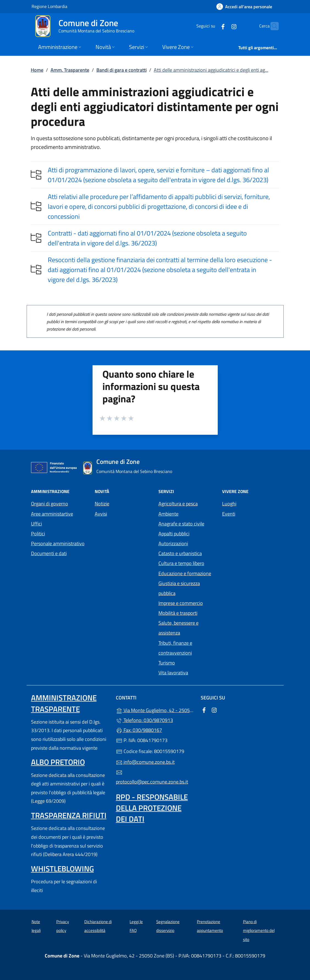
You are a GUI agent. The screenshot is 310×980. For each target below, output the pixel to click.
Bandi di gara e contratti (122, 70)
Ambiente (168, 514)
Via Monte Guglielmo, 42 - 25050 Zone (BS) (155, 710)
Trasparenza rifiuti (69, 815)
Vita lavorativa (173, 673)
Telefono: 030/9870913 (144, 720)
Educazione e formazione (185, 573)
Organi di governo (50, 504)
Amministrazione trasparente (64, 703)
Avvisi (101, 514)
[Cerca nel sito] (272, 26)
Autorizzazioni (173, 543)
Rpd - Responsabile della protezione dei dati (152, 808)
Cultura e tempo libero (181, 563)
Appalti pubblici (174, 534)
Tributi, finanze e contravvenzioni (175, 648)
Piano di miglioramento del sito (259, 931)
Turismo (167, 663)
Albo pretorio (58, 762)
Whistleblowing (62, 869)
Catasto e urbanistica (180, 553)
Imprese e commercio (181, 603)
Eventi (229, 514)
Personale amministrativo (58, 543)
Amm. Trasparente (70, 70)
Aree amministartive (52, 514)
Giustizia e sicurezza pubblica (179, 588)
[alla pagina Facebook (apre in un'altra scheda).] (212, 26)
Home (37, 70)
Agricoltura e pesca (178, 504)
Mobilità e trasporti (178, 613)
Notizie (102, 504)
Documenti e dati (49, 553)
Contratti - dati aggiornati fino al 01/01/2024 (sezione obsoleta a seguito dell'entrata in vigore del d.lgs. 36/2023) (147, 238)
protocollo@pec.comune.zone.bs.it (152, 777)
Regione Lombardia (49, 6)
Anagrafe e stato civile (181, 524)
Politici (38, 534)
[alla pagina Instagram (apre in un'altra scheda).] (223, 26)
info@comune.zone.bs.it (145, 762)
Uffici (37, 524)
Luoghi (229, 504)
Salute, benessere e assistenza (178, 628)
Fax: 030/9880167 (139, 730)
